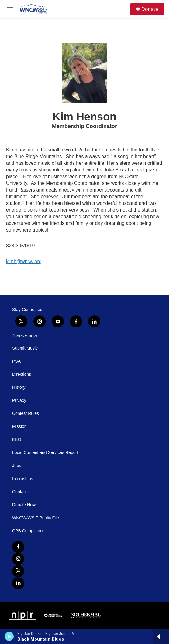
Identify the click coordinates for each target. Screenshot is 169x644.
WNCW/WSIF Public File (36, 518)
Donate (150, 9)
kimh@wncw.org (24, 261)
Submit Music (25, 348)
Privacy (19, 400)
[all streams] (161, 636)
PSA (16, 361)
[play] (9, 636)
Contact (19, 492)
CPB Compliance (28, 531)
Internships (22, 479)
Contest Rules (26, 414)
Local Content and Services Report (45, 453)
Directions (22, 374)
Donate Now (24, 505)
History (19, 387)
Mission (19, 427)
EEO (17, 440)
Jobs (17, 466)
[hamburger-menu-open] (10, 9)
